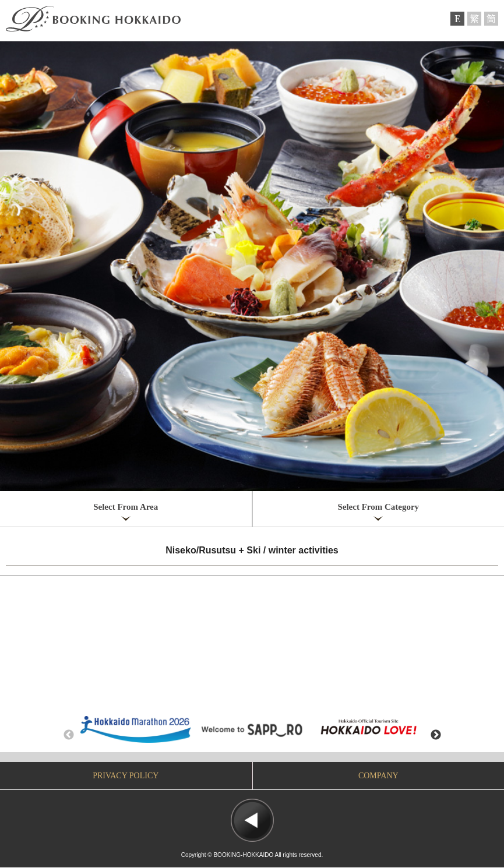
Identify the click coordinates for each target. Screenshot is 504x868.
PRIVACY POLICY (126, 776)
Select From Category (378, 507)
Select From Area (126, 507)
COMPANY (378, 776)
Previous (69, 734)
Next (436, 734)
